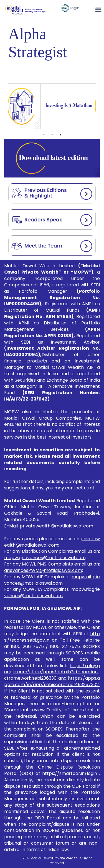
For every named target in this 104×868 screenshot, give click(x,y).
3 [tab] (60, 135)
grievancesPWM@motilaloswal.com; (44, 570)
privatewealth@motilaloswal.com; (52, 542)
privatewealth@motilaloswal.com (56, 526)
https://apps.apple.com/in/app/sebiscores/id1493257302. (52, 681)
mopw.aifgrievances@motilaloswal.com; (52, 580)
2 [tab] (52, 135)
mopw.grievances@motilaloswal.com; (45, 558)
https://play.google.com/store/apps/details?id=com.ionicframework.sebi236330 (52, 672)
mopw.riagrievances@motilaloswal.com (52, 592)
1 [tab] (44, 135)
